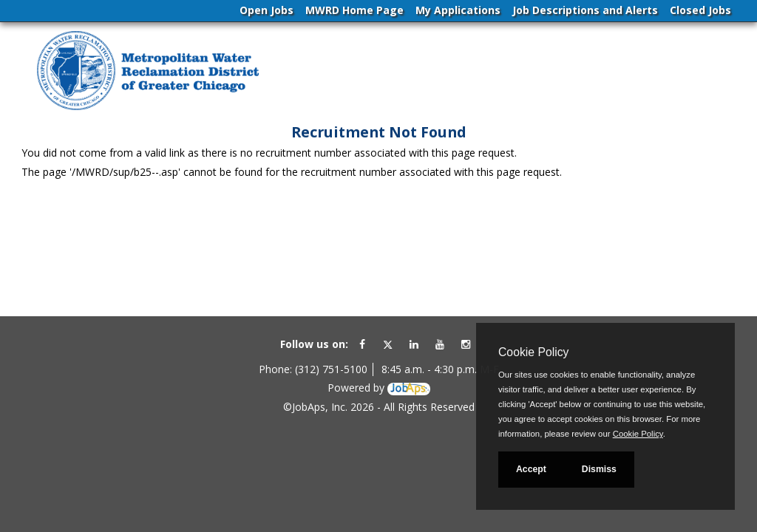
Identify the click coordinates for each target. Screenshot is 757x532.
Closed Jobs (700, 10)
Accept (531, 469)
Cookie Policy (533, 352)
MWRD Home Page (354, 10)
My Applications (458, 10)
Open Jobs (267, 10)
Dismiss (599, 469)
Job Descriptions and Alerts (585, 10)
